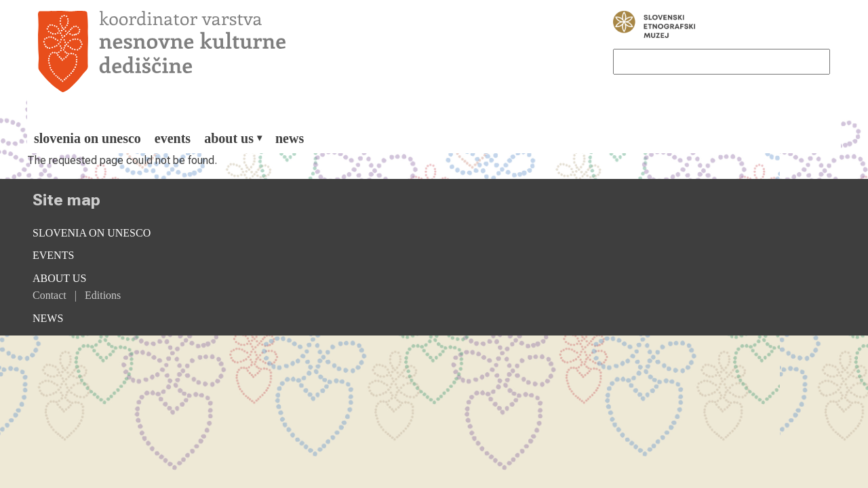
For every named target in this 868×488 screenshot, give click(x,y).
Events (173, 138)
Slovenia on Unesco (87, 138)
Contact (50, 295)
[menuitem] (87, 138)
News (290, 138)
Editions (103, 295)
